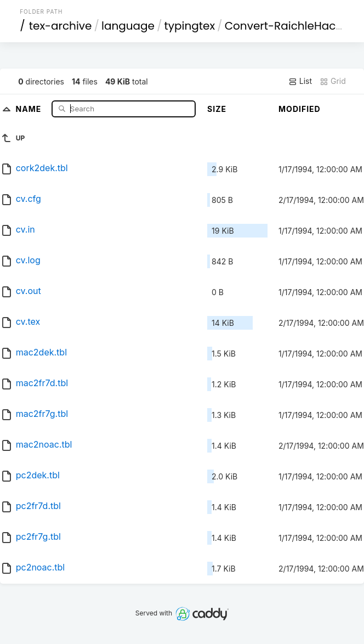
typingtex (190, 26)
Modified (300, 109)
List (300, 81)
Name (30, 108)
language (128, 26)
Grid (333, 81)
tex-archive (61, 26)
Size (217, 109)
